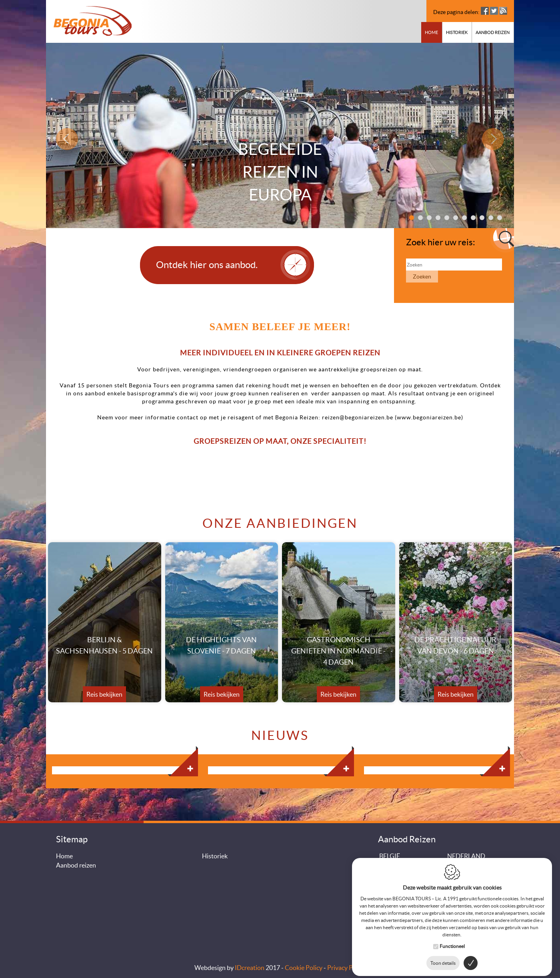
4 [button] (438, 218)
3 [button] (429, 218)
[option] (280, 135)
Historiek (457, 32)
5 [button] (447, 218)
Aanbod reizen (493, 32)
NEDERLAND (466, 856)
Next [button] (491, 139)
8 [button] (473, 218)
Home (431, 32)
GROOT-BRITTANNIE (478, 865)
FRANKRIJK (396, 865)
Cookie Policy (304, 968)
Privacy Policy (346, 968)
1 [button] (412, 218)
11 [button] (500, 218)
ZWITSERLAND (469, 884)
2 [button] (420, 218)
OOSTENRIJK (399, 884)
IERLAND (393, 874)
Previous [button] (69, 139)
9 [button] (482, 218)
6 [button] (456, 218)
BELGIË (390, 856)
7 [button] (464, 218)
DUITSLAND (465, 874)
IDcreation (250, 968)
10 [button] (491, 218)
